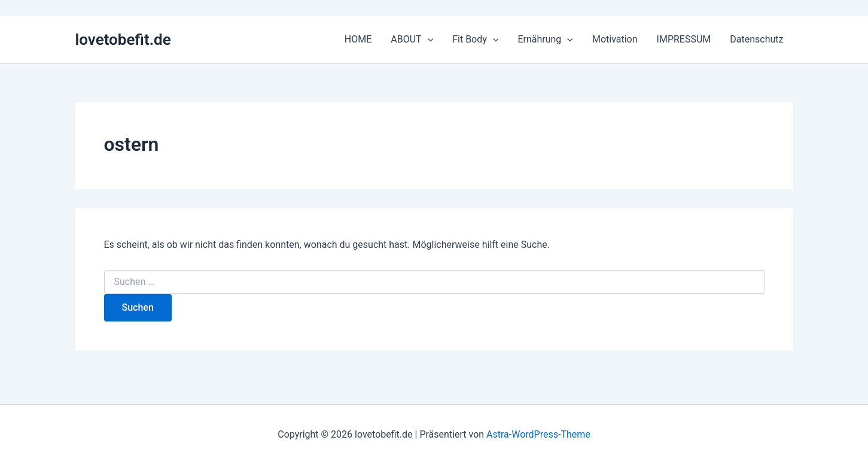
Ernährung (545, 40)
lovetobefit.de (123, 40)
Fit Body (475, 40)
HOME (358, 39)
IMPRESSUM (684, 39)
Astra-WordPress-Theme (538, 434)
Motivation (615, 39)
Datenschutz (756, 39)
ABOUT (412, 40)
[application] (428, 40)
